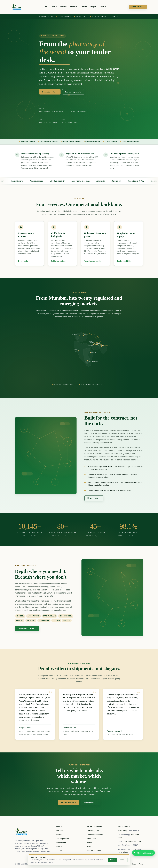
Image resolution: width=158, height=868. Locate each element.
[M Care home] (16, 7)
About (54, 7)
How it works (24, 261)
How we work (94, 498)
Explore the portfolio (27, 628)
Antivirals (106, 181)
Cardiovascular (42, 181)
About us (59, 831)
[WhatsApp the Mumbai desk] (143, 853)
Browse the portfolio (73, 92)
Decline (123, 860)
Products (74, 7)
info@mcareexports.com (132, 841)
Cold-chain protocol (60, 261)
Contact (103, 7)
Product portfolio (62, 839)
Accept (113, 860)
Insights (94, 7)
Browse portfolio (90, 803)
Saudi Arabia (92, 839)
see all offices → (124, 852)
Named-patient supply (94, 261)
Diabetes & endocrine (86, 181)
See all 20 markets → (95, 850)
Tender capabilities (125, 261)
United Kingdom (93, 831)
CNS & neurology (63, 181)
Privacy (135, 864)
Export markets (62, 842)
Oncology (6, 181)
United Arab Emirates (95, 835)
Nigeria (89, 842)
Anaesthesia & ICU (142, 181)
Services (63, 7)
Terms (141, 864)
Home (46, 7)
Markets (84, 7)
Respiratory (122, 181)
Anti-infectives (23, 181)
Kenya (89, 846)
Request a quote (138, 7)
